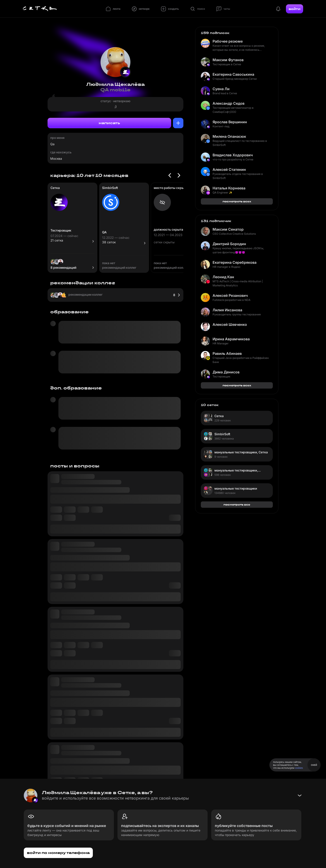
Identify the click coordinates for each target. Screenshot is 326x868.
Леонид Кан (223, 277)
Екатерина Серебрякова (235, 262)
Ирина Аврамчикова (231, 339)
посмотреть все (237, 504)
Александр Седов (229, 103)
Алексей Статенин (229, 169)
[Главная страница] (40, 9)
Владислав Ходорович (233, 155)
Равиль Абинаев (227, 353)
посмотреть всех (237, 201)
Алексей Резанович (230, 295)
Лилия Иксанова (227, 310)
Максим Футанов (228, 60)
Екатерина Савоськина (233, 74)
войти (295, 9)
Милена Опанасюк (229, 136)
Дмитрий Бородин (229, 244)
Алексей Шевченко (230, 324)
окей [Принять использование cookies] (314, 765)
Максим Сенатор (228, 229)
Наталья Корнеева (229, 188)
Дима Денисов (226, 372)
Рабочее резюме (228, 41)
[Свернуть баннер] (300, 795)
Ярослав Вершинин (230, 122)
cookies (299, 768)
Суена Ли (221, 89)
